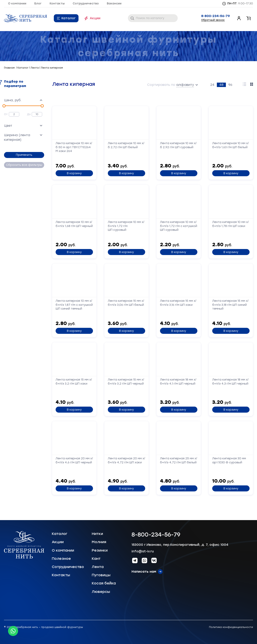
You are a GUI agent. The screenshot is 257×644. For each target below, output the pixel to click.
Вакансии (114, 4)
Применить (24, 155)
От (6, 114)
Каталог (69, 18)
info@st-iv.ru (143, 551)
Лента (98, 567)
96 (230, 85)
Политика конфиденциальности (231, 627)
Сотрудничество (86, 4)
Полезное (61, 559)
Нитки (97, 534)
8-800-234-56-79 (216, 16)
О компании (17, 4)
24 (212, 85)
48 (221, 85)
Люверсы (101, 592)
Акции (95, 18)
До (29, 114)
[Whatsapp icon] (13, 631)
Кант (96, 559)
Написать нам (144, 572)
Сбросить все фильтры (24, 165)
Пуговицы (101, 575)
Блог (38, 4)
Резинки (100, 550)
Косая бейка (104, 583)
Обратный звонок (213, 20)
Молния (99, 542)
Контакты (57, 4)
